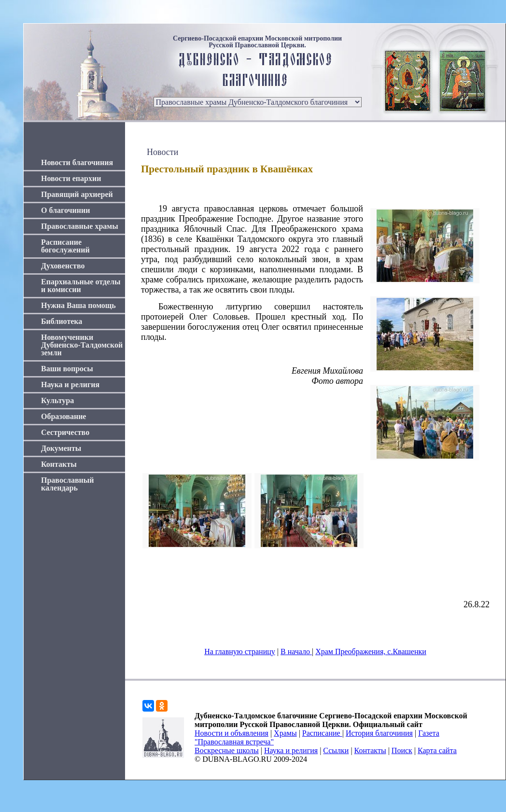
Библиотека (62, 321)
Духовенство (63, 266)
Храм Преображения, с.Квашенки (371, 651)
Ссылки (336, 750)
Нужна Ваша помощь (78, 305)
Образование (63, 416)
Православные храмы (80, 226)
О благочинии (65, 210)
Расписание (322, 733)
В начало (296, 651)
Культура (57, 400)
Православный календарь (68, 484)
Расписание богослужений (65, 246)
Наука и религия (70, 385)
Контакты (59, 464)
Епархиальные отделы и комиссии (81, 286)
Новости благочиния (77, 162)
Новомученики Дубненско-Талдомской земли (82, 345)
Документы (61, 448)
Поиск (402, 750)
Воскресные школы (227, 750)
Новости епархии (71, 178)
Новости (162, 152)
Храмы (285, 733)
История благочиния (379, 733)
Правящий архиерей (77, 194)
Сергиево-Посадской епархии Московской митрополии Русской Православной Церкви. (257, 42)
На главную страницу (240, 651)
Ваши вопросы (67, 369)
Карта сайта (437, 750)
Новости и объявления (232, 733)
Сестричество (65, 432)
